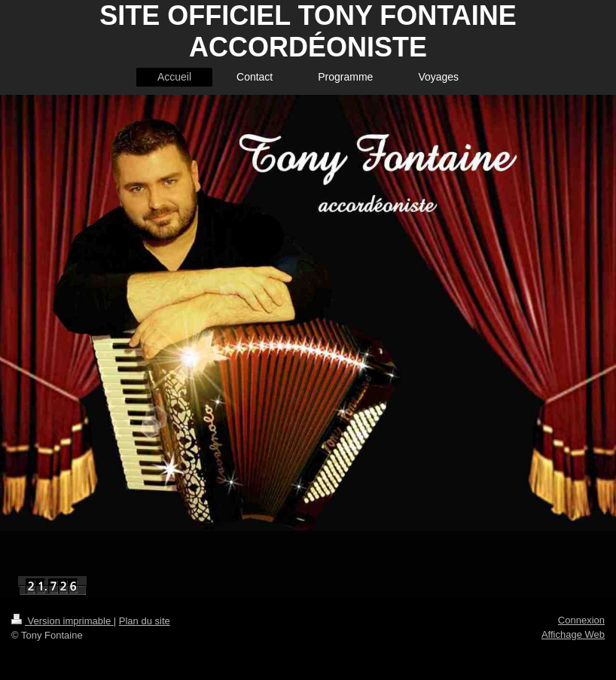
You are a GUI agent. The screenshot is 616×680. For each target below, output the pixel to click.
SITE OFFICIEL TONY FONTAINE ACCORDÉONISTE (308, 31)
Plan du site (145, 621)
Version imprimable (63, 621)
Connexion (581, 620)
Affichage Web (573, 634)
